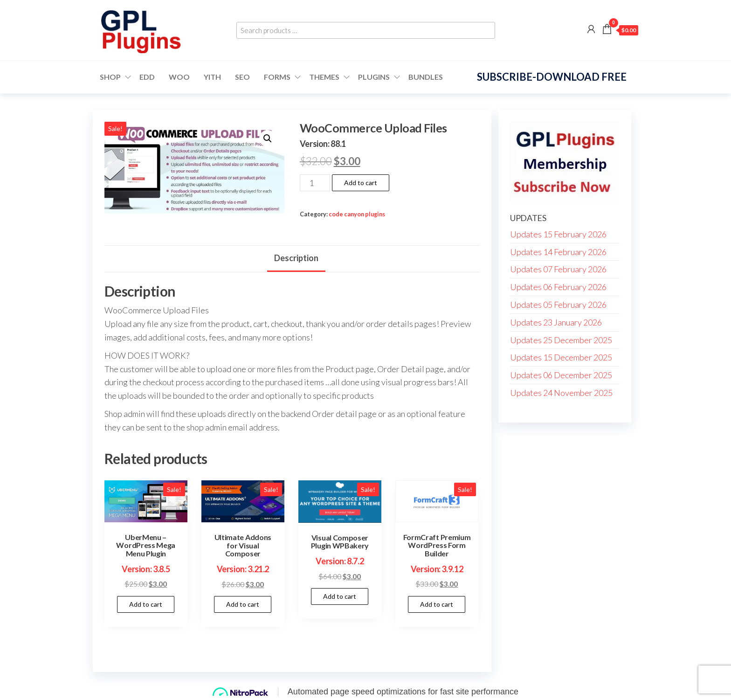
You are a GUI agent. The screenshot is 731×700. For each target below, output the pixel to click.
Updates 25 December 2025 (561, 340)
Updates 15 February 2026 (558, 234)
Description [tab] (296, 258)
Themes (324, 77)
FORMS (277, 77)
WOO (179, 77)
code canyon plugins (357, 214)
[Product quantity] (315, 183)
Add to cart (361, 183)
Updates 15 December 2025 (561, 357)
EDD (147, 77)
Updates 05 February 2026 (558, 305)
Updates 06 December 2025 (561, 375)
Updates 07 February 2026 (558, 269)
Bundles (426, 77)
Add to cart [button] (146, 604)
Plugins (374, 77)
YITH (212, 77)
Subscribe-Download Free (552, 77)
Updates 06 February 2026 (558, 287)
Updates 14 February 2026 (558, 252)
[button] (268, 139)
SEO (242, 77)
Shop (110, 77)
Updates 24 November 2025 (561, 393)
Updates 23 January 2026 (556, 322)
